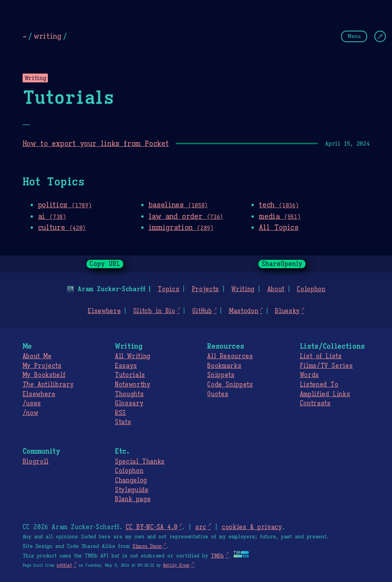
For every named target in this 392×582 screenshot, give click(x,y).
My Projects (42, 366)
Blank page (133, 499)
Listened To (319, 385)
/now (30, 413)
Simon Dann (147, 546)
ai (52, 216)
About (275, 289)
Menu (354, 36)
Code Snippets (230, 385)
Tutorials (130, 375)
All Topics (278, 227)
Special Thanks (140, 462)
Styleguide (132, 490)
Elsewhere (104, 311)
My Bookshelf (44, 375)
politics (65, 205)
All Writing (133, 356)
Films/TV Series (326, 366)
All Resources (230, 356)
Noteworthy (133, 385)
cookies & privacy (252, 527)
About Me (37, 356)
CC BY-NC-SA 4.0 (151, 527)
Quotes (218, 394)
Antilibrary (48, 385)
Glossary (129, 403)
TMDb (217, 556)
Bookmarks (224, 366)
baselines (178, 205)
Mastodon (243, 311)
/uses (32, 403)
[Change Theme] (380, 36)
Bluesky (287, 311)
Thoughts (129, 394)
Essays (126, 366)
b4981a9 (64, 565)
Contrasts (315, 403)
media (280, 216)
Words (309, 375)
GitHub (202, 311)
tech (279, 205)
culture (62, 227)
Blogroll (36, 462)
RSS (120, 413)
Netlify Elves (176, 565)
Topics (168, 289)
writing (47, 36)
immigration (181, 227)
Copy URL (105, 264)
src (201, 527)
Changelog (131, 480)
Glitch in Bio (154, 311)
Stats (123, 422)
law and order (186, 216)
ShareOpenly (282, 264)
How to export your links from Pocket (96, 143)
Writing (243, 289)
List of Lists (321, 356)
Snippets (221, 375)
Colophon (311, 289)
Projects (205, 289)
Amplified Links (325, 394)
